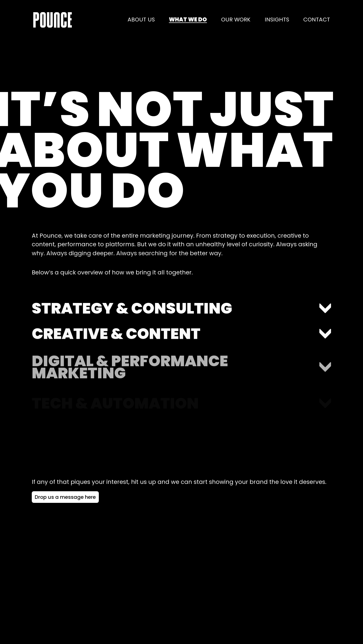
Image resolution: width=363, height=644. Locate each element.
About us (141, 20)
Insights (277, 20)
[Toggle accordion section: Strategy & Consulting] (181, 317)
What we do (188, 20)
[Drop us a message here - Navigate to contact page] (65, 497)
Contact (317, 20)
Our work (236, 20)
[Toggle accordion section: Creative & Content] (181, 345)
